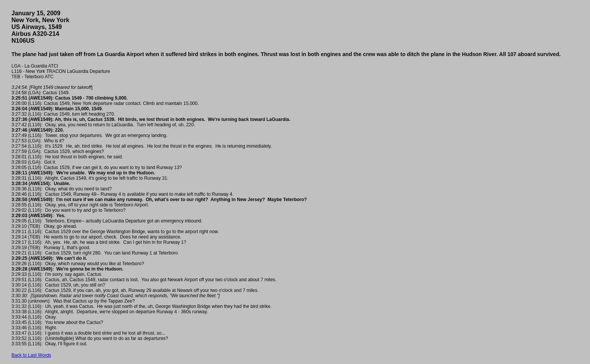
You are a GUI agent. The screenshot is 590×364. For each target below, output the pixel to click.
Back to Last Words (31, 355)
